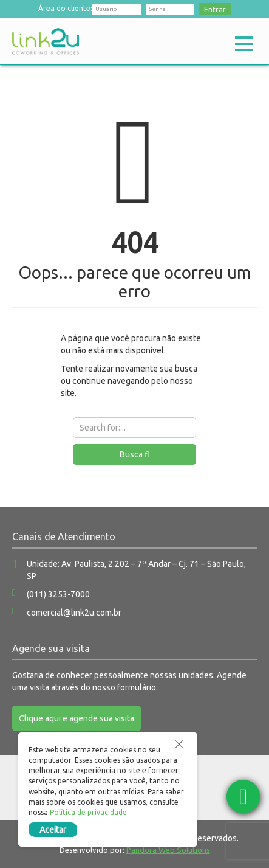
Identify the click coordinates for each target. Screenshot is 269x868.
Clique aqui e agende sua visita (77, 718)
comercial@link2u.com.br (74, 613)
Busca (134, 454)
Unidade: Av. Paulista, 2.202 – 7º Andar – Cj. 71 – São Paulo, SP (136, 570)
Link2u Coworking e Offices (46, 41)
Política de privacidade (88, 812)
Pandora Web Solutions (168, 850)
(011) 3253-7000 (58, 594)
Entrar (215, 9)
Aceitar (53, 830)
